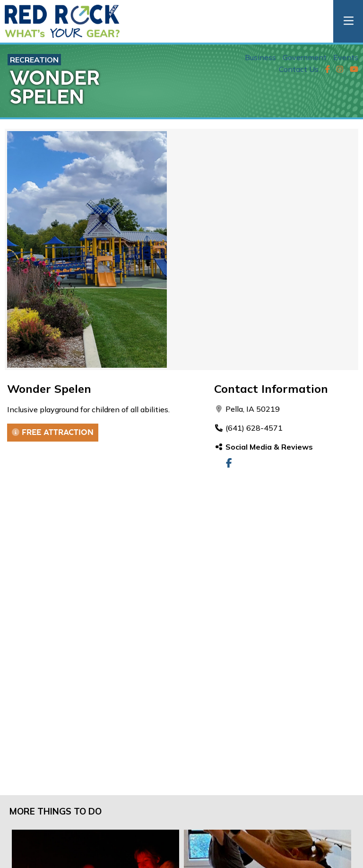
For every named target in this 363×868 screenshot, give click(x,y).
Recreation (34, 60)
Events (346, 57)
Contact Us (299, 69)
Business (260, 57)
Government (305, 57)
